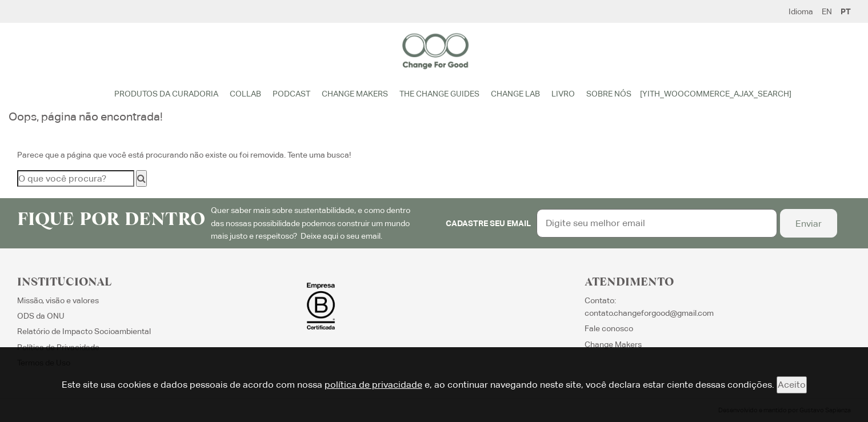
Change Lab (515, 94)
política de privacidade (373, 385)
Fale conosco (609, 328)
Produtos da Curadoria (166, 94)
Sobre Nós (609, 94)
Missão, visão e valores (58, 300)
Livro (563, 94)
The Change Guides (439, 94)
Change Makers (355, 94)
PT (846, 11)
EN (827, 11)
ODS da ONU (41, 316)
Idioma (801, 11)
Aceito (792, 385)
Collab (245, 94)
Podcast (291, 94)
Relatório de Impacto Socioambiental (84, 331)
